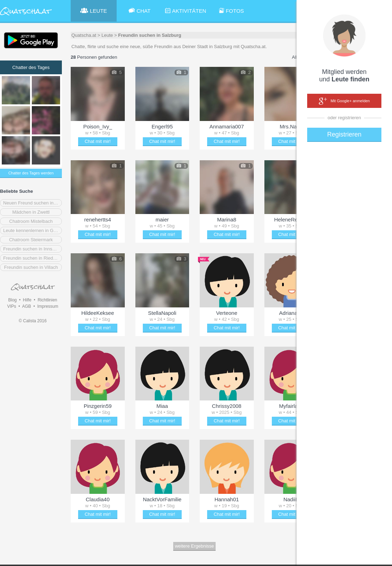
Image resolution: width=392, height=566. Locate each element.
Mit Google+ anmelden (344, 101)
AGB (26, 306)
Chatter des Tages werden (31, 173)
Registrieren (344, 134)
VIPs (11, 306)
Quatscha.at (84, 35)
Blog (12, 300)
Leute (107, 35)
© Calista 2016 (33, 321)
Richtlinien (47, 300)
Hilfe (27, 300)
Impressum (48, 306)
